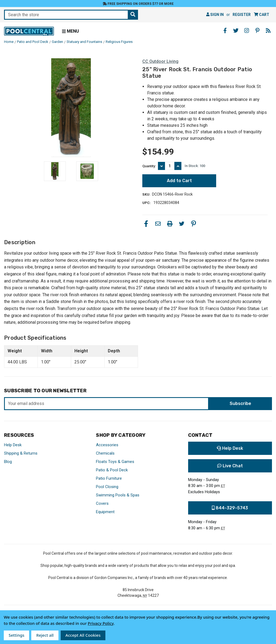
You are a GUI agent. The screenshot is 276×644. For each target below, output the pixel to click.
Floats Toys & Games (115, 462)
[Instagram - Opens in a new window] (247, 30)
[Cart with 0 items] (262, 15)
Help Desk (13, 445)
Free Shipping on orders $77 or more (138, 4)
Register (242, 15)
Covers (102, 503)
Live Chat (230, 466)
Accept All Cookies (83, 635)
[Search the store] (133, 15)
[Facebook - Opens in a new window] (225, 30)
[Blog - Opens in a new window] (268, 30)
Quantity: (149, 166)
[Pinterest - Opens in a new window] (257, 30)
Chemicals (105, 453)
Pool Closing (107, 487)
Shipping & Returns (21, 453)
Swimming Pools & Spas (118, 495)
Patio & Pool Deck (112, 470)
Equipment (105, 512)
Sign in (215, 15)
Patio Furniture (109, 478)
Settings (16, 635)
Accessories (107, 445)
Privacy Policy (101, 623)
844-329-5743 (230, 508)
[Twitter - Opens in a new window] (236, 30)
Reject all (45, 635)
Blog (8, 462)
